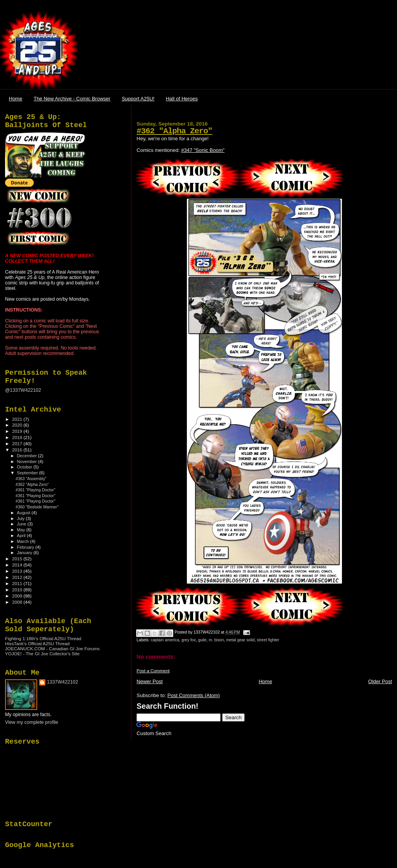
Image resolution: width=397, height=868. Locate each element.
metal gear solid (240, 640)
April (22, 536)
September (28, 473)
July (22, 518)
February (26, 547)
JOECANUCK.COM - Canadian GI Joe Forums (52, 648)
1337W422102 (62, 682)
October (25, 467)
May (22, 530)
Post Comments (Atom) (194, 695)
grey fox (189, 640)
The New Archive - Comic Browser (72, 99)
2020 (18, 425)
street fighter (268, 640)
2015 (18, 559)
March (24, 541)
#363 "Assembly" (31, 479)
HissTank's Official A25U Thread (37, 643)
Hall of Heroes (182, 99)
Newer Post (149, 681)
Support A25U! (138, 99)
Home (16, 99)
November (28, 462)
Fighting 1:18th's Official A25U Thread (43, 638)
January (25, 553)
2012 (18, 577)
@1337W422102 (23, 390)
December (28, 456)
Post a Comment (153, 671)
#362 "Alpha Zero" (174, 131)
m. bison (216, 640)
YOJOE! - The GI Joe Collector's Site (42, 654)
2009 (18, 596)
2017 (18, 443)
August (24, 513)
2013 (18, 571)
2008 (18, 602)
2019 (18, 431)
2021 (18, 419)
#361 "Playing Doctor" (35, 490)
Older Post (380, 681)
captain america (165, 640)
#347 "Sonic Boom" (203, 150)
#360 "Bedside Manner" (37, 507)
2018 (18, 437)
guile (202, 640)
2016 (18, 450)
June (22, 524)
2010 (18, 590)
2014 (18, 565)
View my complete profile (32, 722)
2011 (18, 583)
